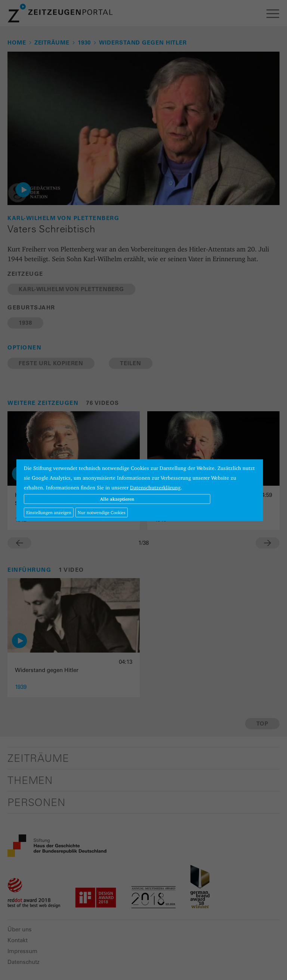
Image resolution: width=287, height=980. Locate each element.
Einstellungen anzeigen (49, 512)
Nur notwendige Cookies (102, 512)
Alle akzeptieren (117, 499)
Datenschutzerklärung (155, 487)
